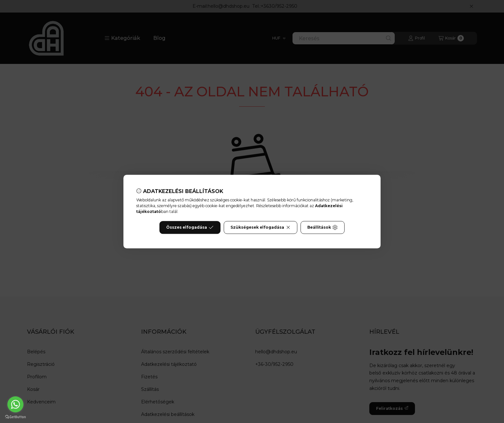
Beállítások (322, 227)
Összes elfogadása (190, 227)
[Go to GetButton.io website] (15, 417)
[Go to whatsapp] (15, 404)
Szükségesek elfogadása (261, 227)
